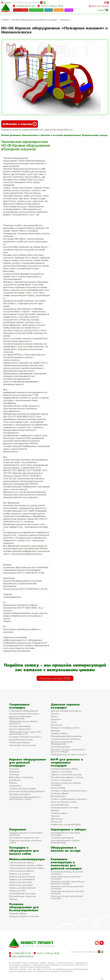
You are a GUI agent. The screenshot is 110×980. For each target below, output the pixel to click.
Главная (5, 20)
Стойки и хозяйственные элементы (69, 799)
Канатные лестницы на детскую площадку (67, 892)
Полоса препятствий (20, 729)
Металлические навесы (22, 862)
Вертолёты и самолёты (21, 777)
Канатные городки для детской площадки (67, 897)
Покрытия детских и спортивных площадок (26, 834)
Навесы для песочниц (20, 882)
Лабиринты (15, 786)
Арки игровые (58, 788)
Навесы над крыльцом (21, 885)
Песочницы (57, 725)
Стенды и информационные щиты (69, 791)
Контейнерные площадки (22, 893)
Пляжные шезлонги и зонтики (24, 916)
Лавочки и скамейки (62, 772)
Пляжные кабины (59, 793)
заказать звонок (36, 10)
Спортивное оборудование (24, 711)
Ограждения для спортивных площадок (66, 834)
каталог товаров (21, 10)
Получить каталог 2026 (55, 678)
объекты (49, 10)
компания (59, 10)
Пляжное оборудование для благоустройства (24, 907)
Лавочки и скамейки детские (66, 774)
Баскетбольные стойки (21, 740)
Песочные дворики (60, 747)
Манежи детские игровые (23, 788)
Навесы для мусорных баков (66, 824)
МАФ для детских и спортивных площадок (67, 762)
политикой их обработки (61, 971)
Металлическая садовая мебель (26, 865)
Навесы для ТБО (17, 891)
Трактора (14, 774)
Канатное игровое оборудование (27, 791)
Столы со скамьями (61, 780)
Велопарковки (58, 796)
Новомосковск (7, 3)
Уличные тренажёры (20, 726)
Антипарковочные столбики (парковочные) (65, 841)
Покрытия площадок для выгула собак (25, 841)
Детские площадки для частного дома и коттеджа (68, 750)
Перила (13, 899)
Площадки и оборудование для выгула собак (24, 851)
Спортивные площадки (19, 706)
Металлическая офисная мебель (27, 868)
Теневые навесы (59, 733)
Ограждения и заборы (68, 829)
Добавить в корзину (20, 124)
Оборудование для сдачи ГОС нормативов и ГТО (25, 733)
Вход (94, 6)
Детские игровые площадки (65, 706)
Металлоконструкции (27, 859)
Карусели (56, 719)
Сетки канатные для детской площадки (66, 878)
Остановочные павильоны (23, 896)
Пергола (55, 816)
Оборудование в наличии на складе (66, 849)
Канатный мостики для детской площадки (67, 887)
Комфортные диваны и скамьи (67, 777)
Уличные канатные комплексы (25, 737)
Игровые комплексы (20, 794)
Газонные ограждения (62, 838)
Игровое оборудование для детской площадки (34, 20)
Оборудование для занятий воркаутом (23, 722)
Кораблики (15, 780)
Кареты (13, 783)
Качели (54, 716)
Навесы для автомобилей (22, 888)
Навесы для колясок (20, 874)
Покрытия (18, 829)
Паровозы (14, 772)
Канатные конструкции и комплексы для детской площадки (66, 864)
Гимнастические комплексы (24, 714)
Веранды (55, 730)
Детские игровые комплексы (66, 711)
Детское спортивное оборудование (20, 717)
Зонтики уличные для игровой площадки (66, 784)
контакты (69, 10)
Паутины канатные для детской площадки (67, 873)
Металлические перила (22, 871)
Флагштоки (57, 822)
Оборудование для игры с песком (69, 754)
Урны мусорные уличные (64, 802)
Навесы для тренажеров (22, 879)
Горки (54, 722)
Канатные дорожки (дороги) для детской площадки (67, 882)
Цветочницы (57, 819)
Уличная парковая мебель (64, 769)
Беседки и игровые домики (65, 728)
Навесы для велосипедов (22, 877)
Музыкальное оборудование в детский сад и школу (25, 798)
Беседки (55, 810)
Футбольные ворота (19, 742)
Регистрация (103, 6)
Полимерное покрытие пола (24, 838)
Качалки (55, 714)
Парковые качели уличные (64, 807)
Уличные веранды (60, 805)
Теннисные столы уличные (22, 745)
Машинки (65, 20)
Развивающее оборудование (66, 736)
